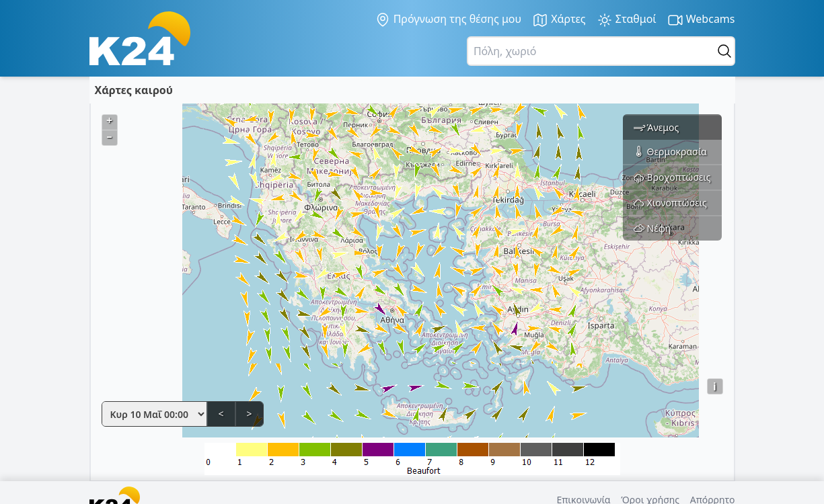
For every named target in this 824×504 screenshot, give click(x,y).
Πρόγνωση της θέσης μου (448, 19)
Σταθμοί (627, 20)
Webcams (701, 20)
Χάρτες (559, 20)
